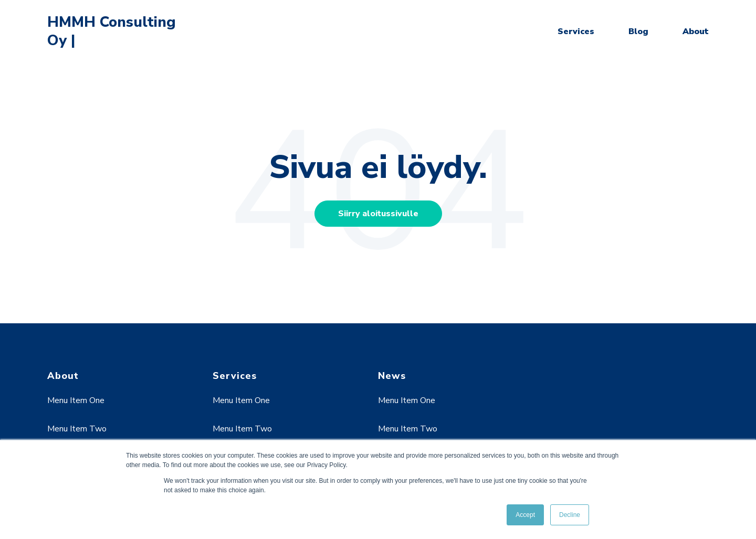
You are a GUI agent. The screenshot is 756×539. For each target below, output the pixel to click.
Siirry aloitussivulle (378, 214)
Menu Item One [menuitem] (76, 400)
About (696, 31)
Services (576, 31)
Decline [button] (570, 515)
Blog (638, 31)
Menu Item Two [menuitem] (77, 429)
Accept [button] (525, 515)
